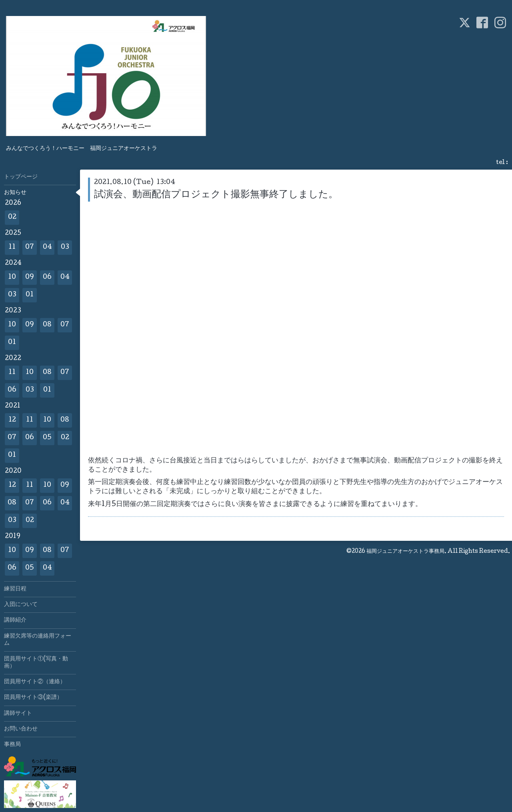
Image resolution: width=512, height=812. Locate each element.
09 (30, 277)
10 (12, 277)
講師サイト (18, 714)
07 (30, 247)
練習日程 (15, 589)
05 (47, 438)
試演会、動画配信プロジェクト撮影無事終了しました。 (216, 195)
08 (47, 325)
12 (12, 420)
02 (12, 217)
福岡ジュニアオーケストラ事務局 (405, 552)
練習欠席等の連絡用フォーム (38, 640)
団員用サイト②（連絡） (35, 682)
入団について (21, 605)
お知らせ (15, 193)
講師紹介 (15, 620)
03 (65, 247)
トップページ (21, 177)
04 (47, 247)
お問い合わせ (21, 729)
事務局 (12, 745)
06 (47, 277)
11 (12, 247)
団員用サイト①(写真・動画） (36, 663)
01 (30, 295)
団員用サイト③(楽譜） (33, 698)
